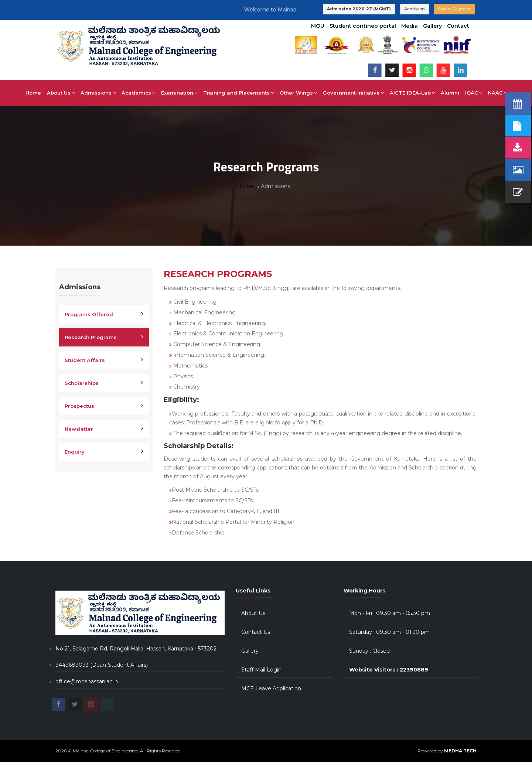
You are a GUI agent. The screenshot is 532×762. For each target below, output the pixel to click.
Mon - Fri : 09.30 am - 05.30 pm (390, 613)
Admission (415, 9)
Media (410, 26)
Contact (458, 26)
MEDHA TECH (460, 751)
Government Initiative (353, 93)
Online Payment (454, 9)
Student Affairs (85, 360)
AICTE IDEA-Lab (412, 93)
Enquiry (75, 452)
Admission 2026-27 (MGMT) (359, 9)
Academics (138, 93)
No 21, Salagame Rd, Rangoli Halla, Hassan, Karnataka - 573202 (136, 649)
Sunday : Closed (369, 651)
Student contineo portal (363, 26)
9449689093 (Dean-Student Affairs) (102, 665)
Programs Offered (89, 314)
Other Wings (298, 93)
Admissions (98, 93)
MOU (318, 26)
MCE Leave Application (271, 688)
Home (33, 93)
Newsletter (79, 429)
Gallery (432, 26)
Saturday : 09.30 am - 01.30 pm (389, 632)
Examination (179, 93)
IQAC (474, 93)
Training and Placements (238, 93)
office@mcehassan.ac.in (87, 681)
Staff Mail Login (261, 670)
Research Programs (91, 337)
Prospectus (79, 406)
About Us (61, 93)
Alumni (450, 93)
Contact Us (256, 632)
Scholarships (82, 383)
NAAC (497, 93)
